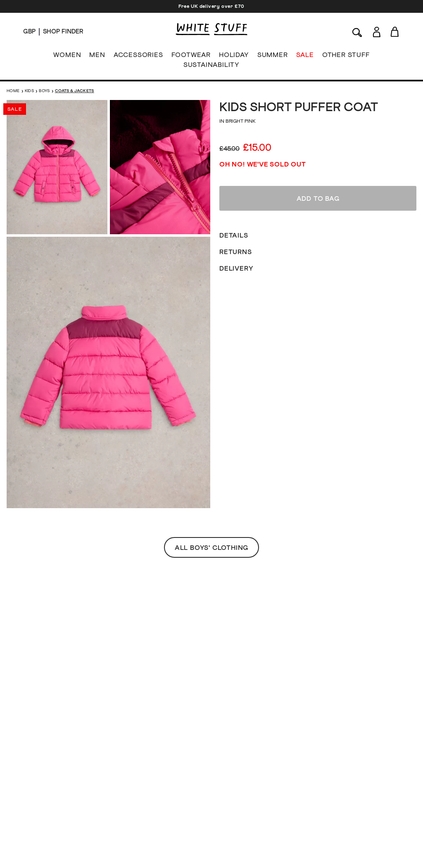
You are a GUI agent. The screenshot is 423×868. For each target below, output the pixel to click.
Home (13, 91)
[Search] (357, 32)
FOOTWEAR (191, 57)
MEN (97, 57)
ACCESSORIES (138, 57)
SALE (305, 57)
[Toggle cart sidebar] (395, 32)
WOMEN (67, 57)
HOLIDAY (234, 57)
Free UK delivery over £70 (211, 7)
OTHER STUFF (346, 57)
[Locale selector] (29, 32)
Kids (30, 91)
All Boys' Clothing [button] (211, 314)
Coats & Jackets (75, 91)
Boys (44, 91)
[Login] (377, 30)
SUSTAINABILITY (211, 67)
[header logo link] (211, 29)
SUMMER (273, 57)
